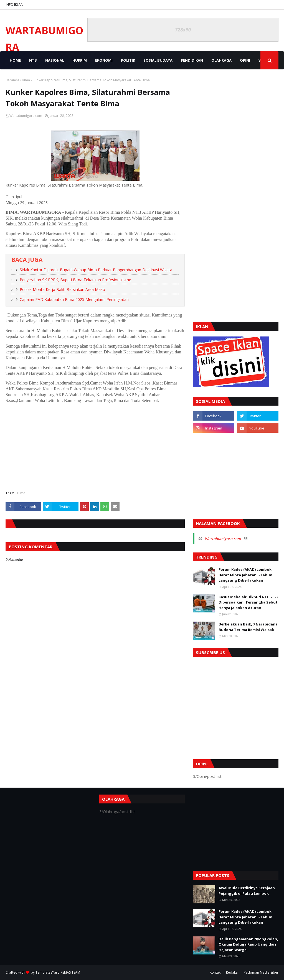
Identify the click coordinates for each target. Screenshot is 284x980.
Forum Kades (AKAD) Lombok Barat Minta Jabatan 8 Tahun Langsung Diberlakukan (245, 575)
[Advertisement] (95, 446)
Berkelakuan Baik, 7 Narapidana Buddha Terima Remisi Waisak (248, 627)
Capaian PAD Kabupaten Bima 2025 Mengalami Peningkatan (74, 299)
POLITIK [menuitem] (128, 60)
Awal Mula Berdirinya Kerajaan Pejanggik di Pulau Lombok (247, 891)
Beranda (12, 80)
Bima (26, 80)
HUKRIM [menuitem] (80, 60)
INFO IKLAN (14, 5)
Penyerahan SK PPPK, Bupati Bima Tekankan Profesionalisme (75, 280)
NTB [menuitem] (33, 60)
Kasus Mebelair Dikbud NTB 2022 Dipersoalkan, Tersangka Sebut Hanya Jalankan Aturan (248, 602)
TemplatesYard (48, 972)
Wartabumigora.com (26, 116)
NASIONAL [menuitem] (55, 60)
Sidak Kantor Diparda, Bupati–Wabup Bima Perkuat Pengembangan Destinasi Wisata (96, 270)
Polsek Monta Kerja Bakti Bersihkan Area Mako (62, 289)
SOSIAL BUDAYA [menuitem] (158, 60)
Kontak (215, 972)
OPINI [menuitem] (245, 60)
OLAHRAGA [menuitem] (221, 60)
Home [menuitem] (15, 60)
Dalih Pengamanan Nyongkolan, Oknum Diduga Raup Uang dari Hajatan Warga (248, 944)
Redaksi (232, 972)
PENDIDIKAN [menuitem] (192, 60)
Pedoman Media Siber (261, 972)
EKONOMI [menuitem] (104, 60)
